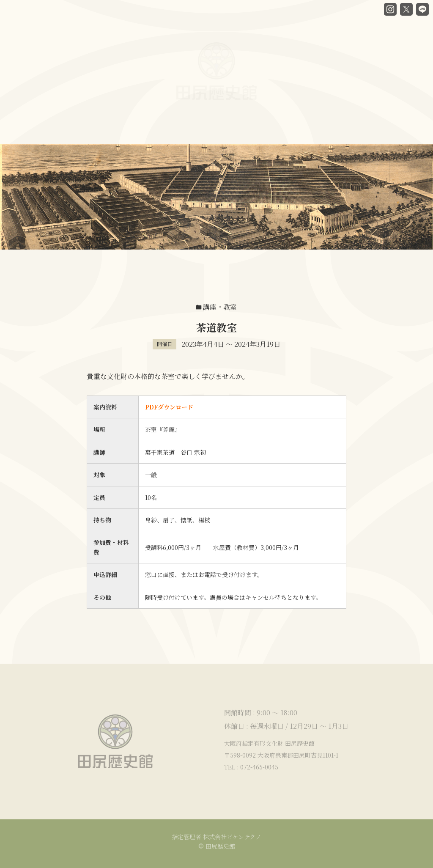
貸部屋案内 (247, 124)
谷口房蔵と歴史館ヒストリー (98, 130)
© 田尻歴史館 (217, 846)
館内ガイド (169, 129)
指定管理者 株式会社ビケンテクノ (216, 837)
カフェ (208, 127)
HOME (33, 130)
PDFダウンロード (169, 407)
